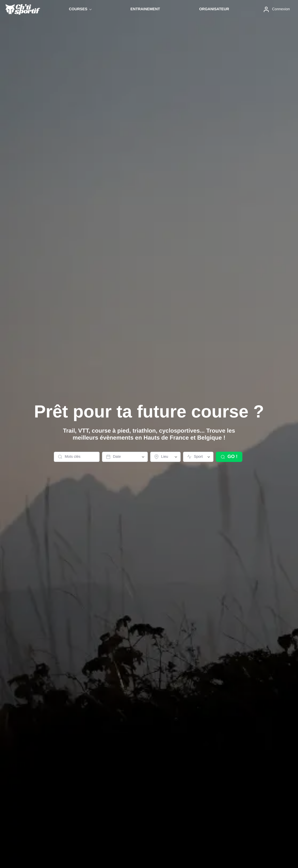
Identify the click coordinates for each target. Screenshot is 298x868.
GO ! (229, 457)
